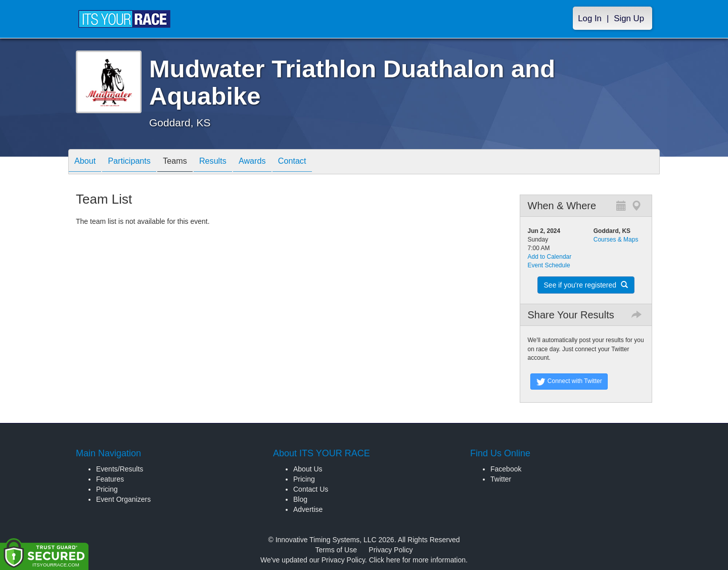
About (87, 162)
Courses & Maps (616, 240)
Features (110, 479)
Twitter (501, 479)
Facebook (506, 469)
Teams (188, 162)
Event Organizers (123, 499)
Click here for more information (417, 560)
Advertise (308, 509)
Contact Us (311, 489)
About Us (308, 469)
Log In (590, 18)
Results (231, 162)
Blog (300, 499)
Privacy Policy (391, 550)
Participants (137, 162)
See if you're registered (586, 285)
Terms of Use (336, 550)
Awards (275, 162)
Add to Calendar (550, 257)
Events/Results (120, 469)
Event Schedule (549, 265)
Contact (320, 162)
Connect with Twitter (569, 382)
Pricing (107, 489)
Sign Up (629, 18)
